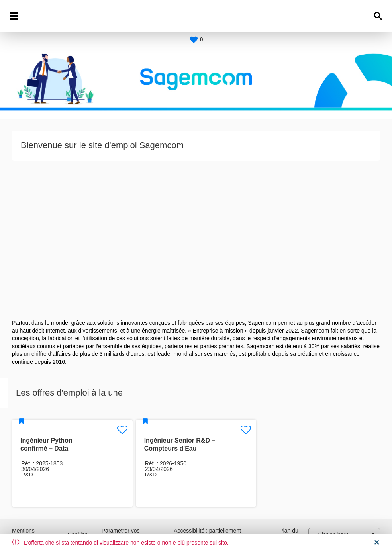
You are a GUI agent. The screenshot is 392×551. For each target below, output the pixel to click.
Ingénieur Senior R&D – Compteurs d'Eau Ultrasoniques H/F (180, 448)
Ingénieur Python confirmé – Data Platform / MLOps (47, 448)
